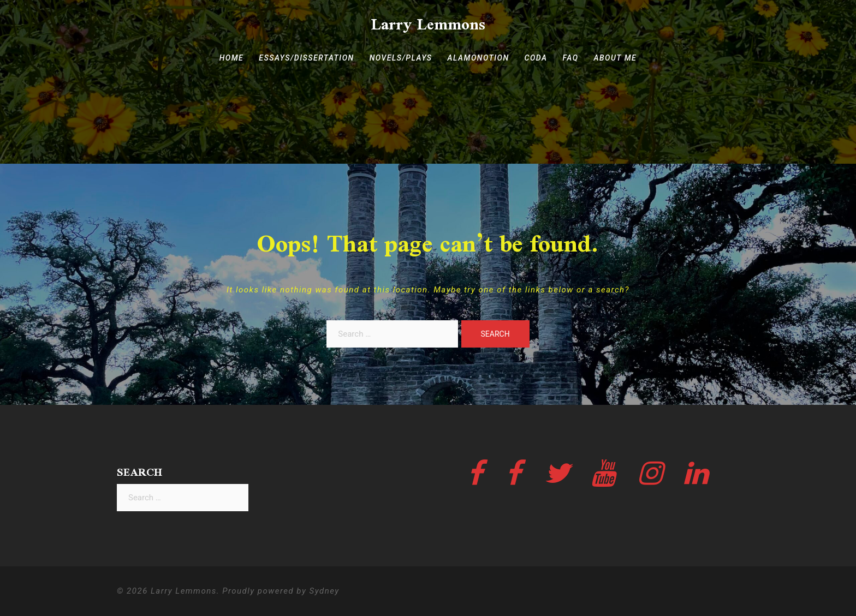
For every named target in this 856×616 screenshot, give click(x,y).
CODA (536, 58)
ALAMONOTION (478, 58)
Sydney (325, 591)
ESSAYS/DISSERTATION (306, 58)
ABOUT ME (616, 58)
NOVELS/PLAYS (401, 58)
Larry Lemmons (428, 24)
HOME (232, 58)
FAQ (570, 58)
